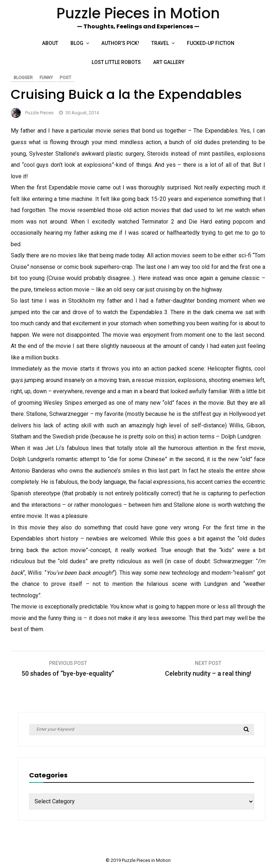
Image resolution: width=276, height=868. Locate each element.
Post (65, 78)
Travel (160, 43)
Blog (77, 43)
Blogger (23, 78)
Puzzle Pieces (39, 113)
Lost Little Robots (116, 62)
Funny (46, 78)
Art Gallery (169, 62)
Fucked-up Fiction (211, 43)
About (50, 43)
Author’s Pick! (120, 43)
